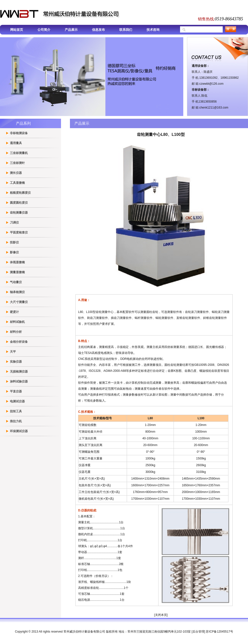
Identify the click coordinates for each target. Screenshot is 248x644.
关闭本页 (161, 615)
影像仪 (14, 252)
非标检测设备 (19, 133)
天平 (13, 352)
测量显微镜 (17, 272)
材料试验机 (17, 322)
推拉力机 (16, 421)
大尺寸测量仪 (19, 302)
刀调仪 (14, 223)
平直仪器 (16, 391)
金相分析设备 (19, 342)
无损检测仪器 (19, 372)
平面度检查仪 (19, 232)
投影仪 (14, 242)
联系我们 (126, 30)
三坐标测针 (17, 163)
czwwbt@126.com (212, 84)
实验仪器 (16, 362)
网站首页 (17, 30)
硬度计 (14, 312)
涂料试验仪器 (19, 381)
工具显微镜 (17, 183)
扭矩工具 (16, 411)
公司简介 (44, 30)
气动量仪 (16, 282)
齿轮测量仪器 (19, 213)
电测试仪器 (17, 401)
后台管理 (198, 632)
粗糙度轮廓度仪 (20, 193)
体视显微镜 (17, 262)
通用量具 (16, 143)
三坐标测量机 (19, 153)
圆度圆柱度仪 (19, 203)
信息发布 (98, 30)
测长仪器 (16, 173)
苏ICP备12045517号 (219, 632)
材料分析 (16, 332)
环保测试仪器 (19, 431)
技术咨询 (153, 30)
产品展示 (71, 30)
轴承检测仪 (17, 292)
